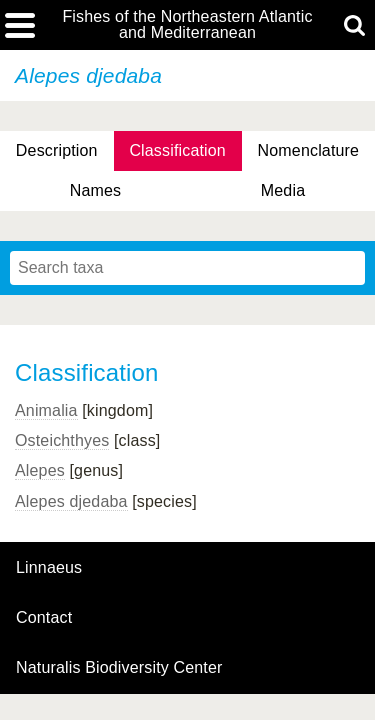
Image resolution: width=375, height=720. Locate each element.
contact (44, 617)
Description (57, 150)
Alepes (40, 470)
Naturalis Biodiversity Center (119, 668)
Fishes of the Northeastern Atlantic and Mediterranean (187, 25)
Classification (177, 150)
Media (283, 190)
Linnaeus (49, 568)
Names (95, 190)
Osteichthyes (62, 440)
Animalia (46, 410)
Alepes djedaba (71, 501)
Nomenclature (309, 150)
